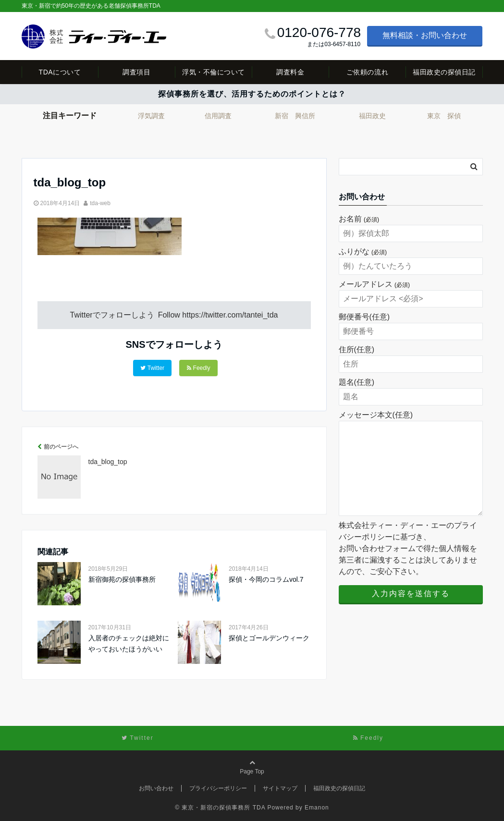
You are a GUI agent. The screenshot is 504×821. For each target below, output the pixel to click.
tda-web (100, 203)
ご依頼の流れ (367, 72)
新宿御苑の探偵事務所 (122, 579)
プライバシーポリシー (218, 788)
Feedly (199, 368)
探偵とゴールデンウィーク (269, 638)
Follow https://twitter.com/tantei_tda (218, 315)
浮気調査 (151, 116)
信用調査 (218, 116)
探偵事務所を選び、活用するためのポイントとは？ (252, 94)
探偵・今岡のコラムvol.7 (266, 579)
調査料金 (290, 72)
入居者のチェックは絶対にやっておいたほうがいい (129, 643)
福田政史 (372, 116)
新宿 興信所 (295, 116)
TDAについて (60, 72)
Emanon (317, 808)
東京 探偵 (444, 116)
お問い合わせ (156, 788)
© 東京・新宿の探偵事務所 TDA (220, 808)
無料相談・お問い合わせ (425, 35)
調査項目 (136, 72)
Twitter (152, 368)
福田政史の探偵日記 (444, 72)
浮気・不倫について (214, 72)
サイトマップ (280, 788)
